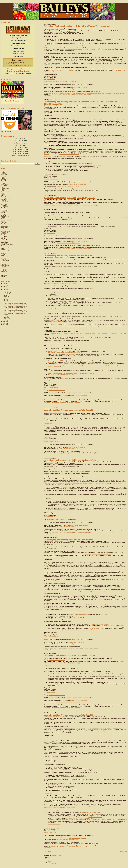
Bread (3, 189)
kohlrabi (3, 264)
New (2, 235)
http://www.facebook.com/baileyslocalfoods (68, 89)
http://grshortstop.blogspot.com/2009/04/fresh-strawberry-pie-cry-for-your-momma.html (83, 49)
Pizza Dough (4, 184)
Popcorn (3, 238)
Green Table (51, 362)
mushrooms (4, 188)
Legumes (4, 230)
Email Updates (52, 864)
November (7, 294)
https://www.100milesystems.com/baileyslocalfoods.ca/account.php (73, 94)
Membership (4, 234)
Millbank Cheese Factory (70, 364)
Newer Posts (47, 852)
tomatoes (4, 274)
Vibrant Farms (48, 157)
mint (2, 268)
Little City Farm (5, 231)
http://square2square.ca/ (52, 380)
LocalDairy (4, 232)
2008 (4, 325)
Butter (3, 191)
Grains (3, 209)
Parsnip (3, 236)
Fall (2, 183)
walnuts (3, 275)
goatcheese (4, 261)
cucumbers (4, 257)
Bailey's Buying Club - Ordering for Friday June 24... (15, 306)
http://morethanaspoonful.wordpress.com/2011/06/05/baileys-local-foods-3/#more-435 (71, 373)
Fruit (2, 208)
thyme (3, 273)
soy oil (3, 215)
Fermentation (4, 207)
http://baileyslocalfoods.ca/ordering (56, 29)
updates (3, 172)
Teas (2, 248)
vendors (3, 218)
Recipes (50, 862)
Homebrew (4, 227)
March (6, 317)
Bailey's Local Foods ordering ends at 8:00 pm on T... (16, 305)
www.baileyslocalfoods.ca (51, 179)
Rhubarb (3, 240)
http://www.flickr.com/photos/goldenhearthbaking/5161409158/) (65, 353)
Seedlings (4, 243)
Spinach (3, 246)
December (7, 292)
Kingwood (4, 210)
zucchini (3, 276)
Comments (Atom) (56, 855)
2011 (4, 291)
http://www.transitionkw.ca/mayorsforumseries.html (79, 630)
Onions (3, 173)
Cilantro (3, 204)
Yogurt (3, 252)
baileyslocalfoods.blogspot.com (79, 87)
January (6, 320)
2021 (4, 283)
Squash (3, 186)
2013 (4, 288)
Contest (3, 222)
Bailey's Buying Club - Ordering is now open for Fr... (15, 303)
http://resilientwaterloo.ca (95, 628)
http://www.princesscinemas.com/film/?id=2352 (98, 554)
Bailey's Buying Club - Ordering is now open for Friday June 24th (69, 410)
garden (3, 258)
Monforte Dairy (72, 325)
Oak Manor (63, 361)
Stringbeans (4, 247)
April (5, 316)
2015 (4, 285)
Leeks (3, 229)
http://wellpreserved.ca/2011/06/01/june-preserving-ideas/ (60, 807)
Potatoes (3, 182)
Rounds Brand (57, 325)
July (5, 299)
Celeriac (3, 221)
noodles (3, 269)
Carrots (3, 178)
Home (86, 852)
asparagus (4, 187)
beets (3, 200)
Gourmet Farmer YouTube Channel (69, 154)
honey (3, 262)
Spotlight (3, 199)
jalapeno (3, 263)
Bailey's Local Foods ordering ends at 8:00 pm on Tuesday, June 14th (70, 460)
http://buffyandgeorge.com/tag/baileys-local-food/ (61, 375)
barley (3, 253)
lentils (3, 267)
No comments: (48, 96)
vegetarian (4, 202)
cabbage (3, 214)
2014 (4, 286)
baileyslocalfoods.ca (49, 79)
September (7, 297)
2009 (4, 323)
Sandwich (4, 242)
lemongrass (4, 265)
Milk (2, 196)
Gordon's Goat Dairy (70, 501)
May (5, 315)
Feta (2, 225)
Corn (2, 224)
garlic (3, 259)
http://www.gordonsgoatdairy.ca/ (80, 615)
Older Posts (124, 852)
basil (2, 254)
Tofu (2, 213)
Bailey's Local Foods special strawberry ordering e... (15, 302)
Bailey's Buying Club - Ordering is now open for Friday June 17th (69, 539)
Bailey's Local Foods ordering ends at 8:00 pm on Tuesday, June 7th (69, 655)
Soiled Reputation (56, 320)
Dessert (3, 205)
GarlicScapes (5, 226)
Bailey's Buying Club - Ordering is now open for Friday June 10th (69, 715)
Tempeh (3, 249)
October (6, 295)
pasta (3, 270)
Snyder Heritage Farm (7, 245)
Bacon (3, 181)
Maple (3, 177)
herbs (3, 180)
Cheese (3, 175)
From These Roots (67, 487)
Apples (3, 203)
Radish (3, 197)
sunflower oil (4, 216)
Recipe (3, 171)
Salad (3, 241)
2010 (4, 322)
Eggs (3, 194)
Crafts (3, 193)
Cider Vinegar (5, 192)
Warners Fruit (5, 251)
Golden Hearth (52, 351)
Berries (3, 219)
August (6, 298)
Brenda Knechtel (5, 220)
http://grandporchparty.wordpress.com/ (98, 624)
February (6, 319)
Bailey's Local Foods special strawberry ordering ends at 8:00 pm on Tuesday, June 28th (77, 26)
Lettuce (3, 211)
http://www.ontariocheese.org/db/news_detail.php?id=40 (63, 365)
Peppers (3, 237)
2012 (4, 289)
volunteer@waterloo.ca (54, 824)
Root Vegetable (5, 198)
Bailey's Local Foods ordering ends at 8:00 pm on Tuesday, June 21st (70, 197)
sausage (3, 272)
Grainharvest (72, 354)
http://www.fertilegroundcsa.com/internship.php (61, 70)
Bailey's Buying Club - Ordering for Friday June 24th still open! (68, 256)
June (5, 301)
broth (3, 256)
